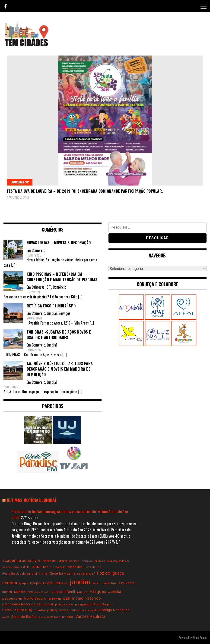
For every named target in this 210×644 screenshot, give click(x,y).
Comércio (38, 250)
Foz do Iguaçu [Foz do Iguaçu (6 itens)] (111, 573)
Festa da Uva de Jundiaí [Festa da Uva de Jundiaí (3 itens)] (20, 574)
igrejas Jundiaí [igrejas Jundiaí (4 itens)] (42, 583)
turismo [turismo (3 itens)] (68, 617)
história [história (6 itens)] (10, 583)
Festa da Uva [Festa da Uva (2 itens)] (93, 567)
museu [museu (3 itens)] (7, 592)
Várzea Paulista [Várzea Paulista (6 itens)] (90, 616)
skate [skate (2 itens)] (6, 617)
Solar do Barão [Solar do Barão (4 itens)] (24, 617)
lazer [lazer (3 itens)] (96, 583)
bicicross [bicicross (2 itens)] (87, 561)
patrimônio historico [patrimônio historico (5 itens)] (82, 598)
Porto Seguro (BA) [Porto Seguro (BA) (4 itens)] (17, 610)
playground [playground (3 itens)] (83, 604)
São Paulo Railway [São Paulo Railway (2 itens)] (49, 617)
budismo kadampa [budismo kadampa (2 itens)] (119, 561)
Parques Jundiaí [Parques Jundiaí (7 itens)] (106, 591)
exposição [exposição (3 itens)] (75, 567)
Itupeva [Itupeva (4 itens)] (62, 583)
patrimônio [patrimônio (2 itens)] (55, 599)
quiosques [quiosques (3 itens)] (78, 610)
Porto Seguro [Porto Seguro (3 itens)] (103, 604)
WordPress (200, 637)
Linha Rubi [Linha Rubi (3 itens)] (109, 583)
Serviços (64, 313)
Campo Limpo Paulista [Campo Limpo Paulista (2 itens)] (16, 567)
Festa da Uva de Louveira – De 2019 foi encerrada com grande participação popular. (85, 191)
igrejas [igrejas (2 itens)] (24, 584)
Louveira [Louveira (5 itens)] (127, 583)
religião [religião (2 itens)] (93, 610)
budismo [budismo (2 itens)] (100, 561)
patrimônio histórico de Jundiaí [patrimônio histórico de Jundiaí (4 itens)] (28, 604)
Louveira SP (20, 182)
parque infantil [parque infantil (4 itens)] (63, 592)
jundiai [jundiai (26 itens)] (80, 582)
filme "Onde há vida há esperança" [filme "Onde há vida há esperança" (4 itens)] (67, 573)
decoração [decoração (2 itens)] (59, 567)
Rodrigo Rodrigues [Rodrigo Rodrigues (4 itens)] (115, 610)
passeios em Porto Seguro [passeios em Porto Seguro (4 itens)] (24, 598)
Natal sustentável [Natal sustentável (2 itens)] (39, 592)
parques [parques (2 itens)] (82, 592)
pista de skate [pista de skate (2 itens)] (64, 605)
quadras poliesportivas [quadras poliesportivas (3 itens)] (51, 610)
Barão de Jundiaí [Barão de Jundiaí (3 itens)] (55, 561)
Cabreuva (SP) (41, 287)
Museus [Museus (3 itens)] (20, 592)
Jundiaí (52, 313)
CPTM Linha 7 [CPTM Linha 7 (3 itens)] (41, 567)
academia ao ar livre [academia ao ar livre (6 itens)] (21, 560)
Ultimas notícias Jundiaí (31, 500)
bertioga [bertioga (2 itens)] (74, 561)
